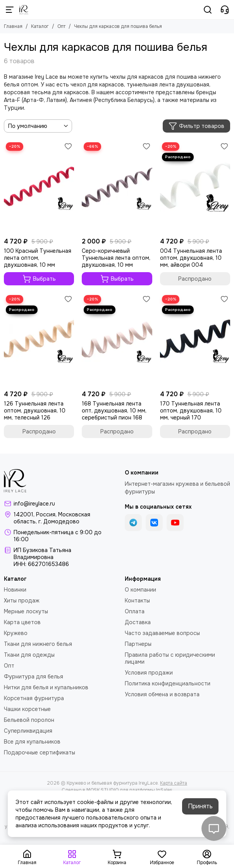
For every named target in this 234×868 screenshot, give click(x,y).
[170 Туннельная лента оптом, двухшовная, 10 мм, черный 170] (195, 340)
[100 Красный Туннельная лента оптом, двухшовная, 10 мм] (39, 187)
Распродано (195, 279)
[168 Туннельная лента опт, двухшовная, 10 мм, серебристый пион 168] (117, 340)
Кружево (16, 633)
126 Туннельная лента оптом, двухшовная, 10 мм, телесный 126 (35, 411)
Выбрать (39, 279)
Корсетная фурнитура (34, 698)
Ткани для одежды (29, 655)
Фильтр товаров (196, 126)
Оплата (135, 611)
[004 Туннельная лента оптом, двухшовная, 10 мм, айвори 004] (195, 187)
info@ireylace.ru (34, 504)
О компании (140, 590)
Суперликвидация (28, 731)
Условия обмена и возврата (162, 694)
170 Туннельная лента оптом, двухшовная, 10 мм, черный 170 (191, 411)
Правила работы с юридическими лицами (170, 658)
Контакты (137, 601)
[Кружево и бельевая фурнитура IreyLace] (24, 10)
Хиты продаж (22, 601)
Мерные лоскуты (26, 611)
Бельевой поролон (29, 720)
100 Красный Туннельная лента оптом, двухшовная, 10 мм (38, 258)
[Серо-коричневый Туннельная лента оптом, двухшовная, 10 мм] (117, 187)
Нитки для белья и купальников (46, 687)
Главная (13, 26)
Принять (200, 806)
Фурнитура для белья (34, 676)
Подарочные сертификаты (40, 752)
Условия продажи (149, 673)
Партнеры (138, 644)
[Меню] (10, 10)
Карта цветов (22, 622)
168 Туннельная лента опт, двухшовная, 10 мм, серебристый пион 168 (114, 411)
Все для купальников (32, 742)
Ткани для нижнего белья (38, 644)
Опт (61, 26)
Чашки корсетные (27, 709)
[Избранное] (68, 146)
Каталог (40, 26)
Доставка (138, 622)
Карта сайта (174, 783)
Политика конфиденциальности (168, 683)
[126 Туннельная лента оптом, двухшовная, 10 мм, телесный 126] (39, 340)
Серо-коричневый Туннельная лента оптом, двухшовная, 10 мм (116, 258)
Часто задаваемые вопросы (162, 633)
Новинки (15, 590)
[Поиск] (208, 10)
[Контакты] (225, 10)
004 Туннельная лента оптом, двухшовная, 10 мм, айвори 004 (191, 258)
